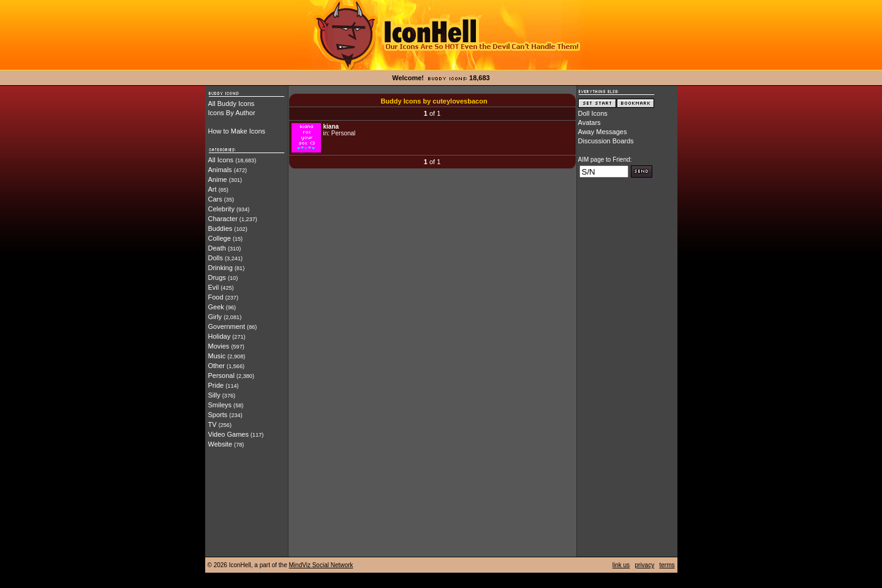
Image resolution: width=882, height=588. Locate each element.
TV (213, 424)
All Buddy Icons (232, 104)
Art (213, 189)
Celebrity (221, 209)
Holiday (220, 336)
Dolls (216, 258)
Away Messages (603, 132)
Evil (214, 287)
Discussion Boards (606, 141)
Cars (215, 199)
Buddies (221, 228)
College (220, 238)
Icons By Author (232, 113)
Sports (218, 415)
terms (667, 565)
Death (217, 248)
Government (227, 326)
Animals (220, 170)
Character (223, 219)
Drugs (217, 277)
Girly (215, 317)
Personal (221, 375)
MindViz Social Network (321, 565)
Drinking (221, 268)
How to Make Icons (237, 131)
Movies (219, 346)
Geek (216, 307)
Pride (216, 385)
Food (216, 297)
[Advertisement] (627, 372)
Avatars (590, 123)
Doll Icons (593, 113)
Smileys (220, 405)
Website (221, 444)
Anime (218, 179)
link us (621, 565)
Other (217, 366)
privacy (644, 565)
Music (217, 356)
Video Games (228, 434)
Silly (214, 395)
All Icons (221, 160)
